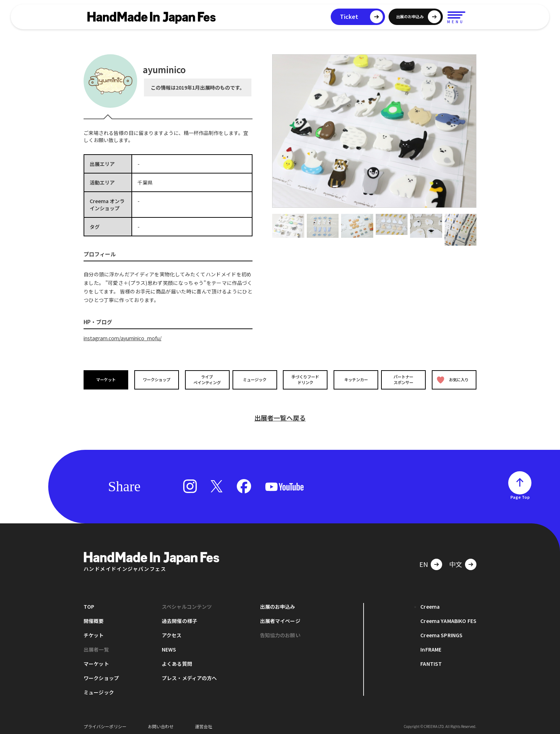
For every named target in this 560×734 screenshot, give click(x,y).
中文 (456, 561)
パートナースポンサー (404, 379)
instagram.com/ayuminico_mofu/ (124, 338)
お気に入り (452, 380)
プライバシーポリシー (105, 723)
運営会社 (204, 723)
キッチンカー (354, 380)
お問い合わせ (161, 723)
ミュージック (255, 380)
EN (424, 561)
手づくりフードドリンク (305, 379)
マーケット (106, 380)
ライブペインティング (206, 379)
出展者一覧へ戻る (280, 414)
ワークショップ (156, 380)
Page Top (520, 494)
